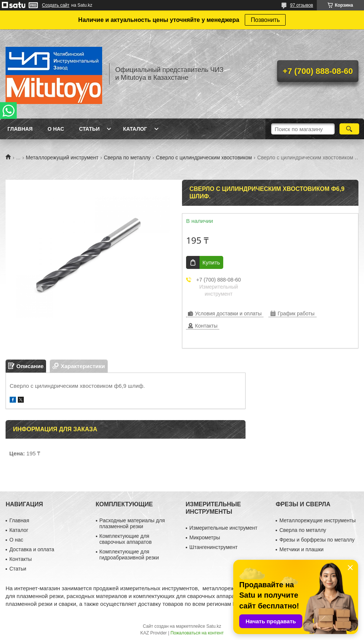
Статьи (90, 129)
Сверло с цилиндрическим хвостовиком (204, 157)
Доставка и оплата (32, 549)
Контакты (20, 559)
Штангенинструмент (214, 547)
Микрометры (205, 537)
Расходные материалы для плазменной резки (132, 523)
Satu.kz (214, 626)
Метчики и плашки (301, 549)
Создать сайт (56, 5)
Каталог (135, 129)
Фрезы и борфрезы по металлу (317, 540)
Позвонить (265, 20)
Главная (20, 129)
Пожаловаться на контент (197, 633)
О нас (56, 129)
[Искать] (349, 129)
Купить (211, 262)
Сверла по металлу (127, 157)
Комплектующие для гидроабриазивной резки (129, 555)
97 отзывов (302, 5)
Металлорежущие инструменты (317, 520)
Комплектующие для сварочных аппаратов (126, 539)
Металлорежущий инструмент (62, 157)
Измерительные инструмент (223, 528)
